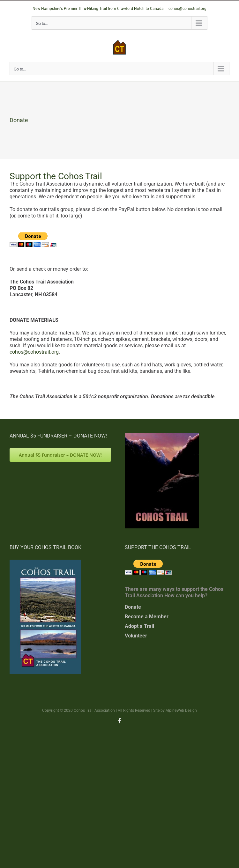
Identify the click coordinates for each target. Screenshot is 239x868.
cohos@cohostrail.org (187, 9)
